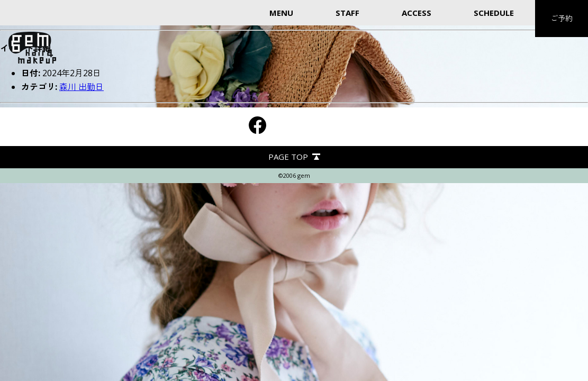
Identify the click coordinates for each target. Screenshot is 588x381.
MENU (281, 13)
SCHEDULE (494, 13)
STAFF (347, 13)
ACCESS (417, 13)
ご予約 (562, 18)
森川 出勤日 (82, 87)
